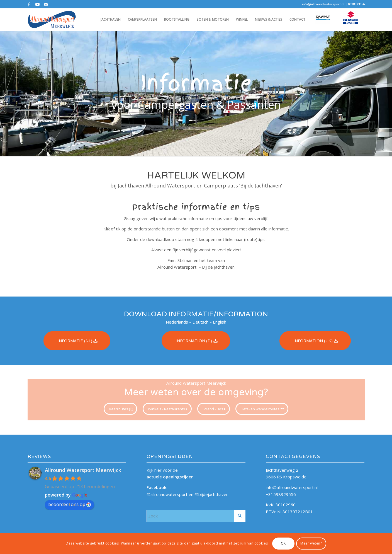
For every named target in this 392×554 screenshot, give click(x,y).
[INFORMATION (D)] (196, 341)
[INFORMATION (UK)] (315, 341)
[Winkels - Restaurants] (167, 409)
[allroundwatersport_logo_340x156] (52, 20)
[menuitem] (111, 20)
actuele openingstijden (170, 477)
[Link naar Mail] (46, 4)
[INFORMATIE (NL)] (77, 341)
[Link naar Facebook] (29, 4)
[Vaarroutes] (120, 409)
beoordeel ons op (70, 504)
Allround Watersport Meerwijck (83, 470)
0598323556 (356, 4)
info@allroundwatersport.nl (323, 4)
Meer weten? (311, 543)
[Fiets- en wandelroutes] (262, 409)
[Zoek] (196, 516)
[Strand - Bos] (214, 409)
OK (283, 543)
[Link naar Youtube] (37, 4)
